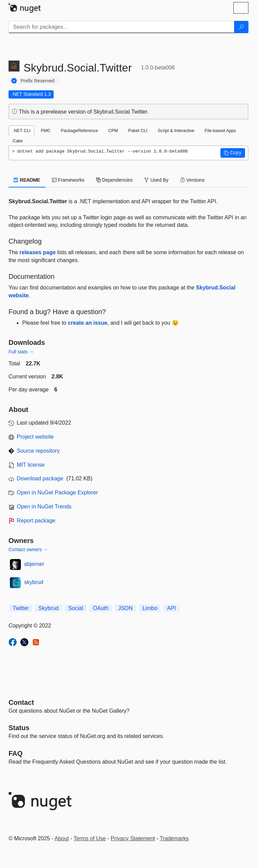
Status (19, 728)
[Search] (241, 27)
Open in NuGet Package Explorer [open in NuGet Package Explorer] (57, 493)
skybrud (34, 582)
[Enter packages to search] (121, 27)
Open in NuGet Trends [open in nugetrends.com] (44, 507)
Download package (40, 478)
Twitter (21, 608)
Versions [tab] (192, 180)
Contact (21, 702)
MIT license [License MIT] (31, 465)
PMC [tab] (45, 131)
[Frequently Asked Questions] (16, 753)
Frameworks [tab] (68, 180)
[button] (233, 153)
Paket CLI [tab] (138, 131)
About (62, 838)
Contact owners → (28, 549)
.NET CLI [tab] (22, 131)
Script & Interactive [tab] (176, 131)
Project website (35, 437)
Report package (36, 521)
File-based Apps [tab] (220, 131)
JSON (126, 608)
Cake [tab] (18, 141)
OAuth (101, 608)
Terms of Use (90, 838)
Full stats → (21, 352)
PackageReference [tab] (79, 131)
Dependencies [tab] (114, 180)
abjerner (34, 564)
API (172, 608)
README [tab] (27, 180)
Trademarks (174, 838)
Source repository (38, 451)
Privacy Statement (133, 838)
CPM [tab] (113, 131)
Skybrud (49, 608)
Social (76, 608)
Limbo (150, 608)
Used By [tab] (156, 180)
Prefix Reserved (38, 81)
